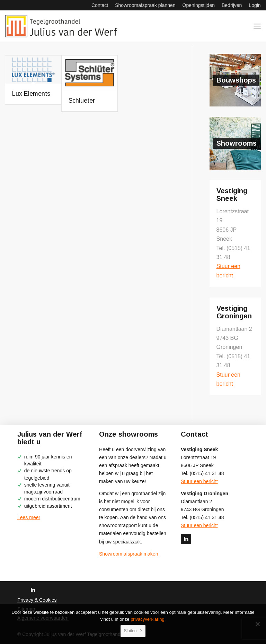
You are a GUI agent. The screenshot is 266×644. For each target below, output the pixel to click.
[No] (257, 624)
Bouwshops (236, 80)
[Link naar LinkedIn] (186, 539)
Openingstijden (199, 5)
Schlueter (82, 101)
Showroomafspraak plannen (145, 5)
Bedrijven (232, 5)
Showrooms (237, 143)
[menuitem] (100, 5)
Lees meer (29, 517)
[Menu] (257, 26)
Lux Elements (31, 94)
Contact (100, 5)
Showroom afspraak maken (128, 554)
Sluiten (130, 631)
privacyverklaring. (148, 619)
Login (255, 5)
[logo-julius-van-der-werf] (63, 26)
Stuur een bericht (199, 481)
